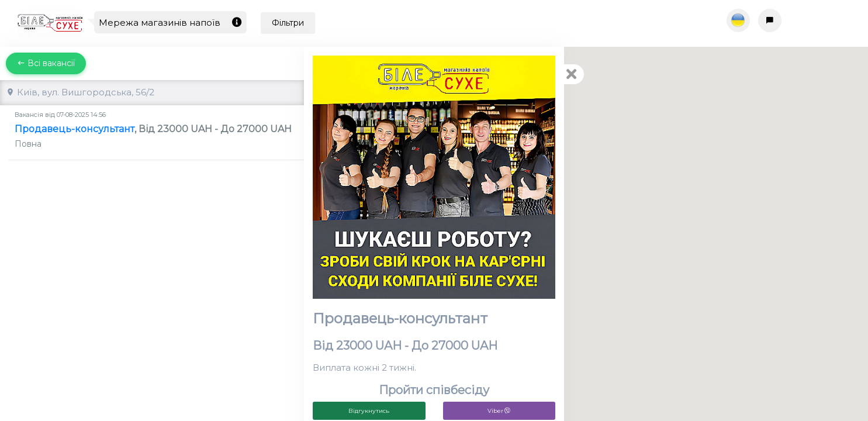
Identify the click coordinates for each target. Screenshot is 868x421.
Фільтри (288, 23)
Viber (499, 411)
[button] (586, 223)
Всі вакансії (46, 63)
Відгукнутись (369, 411)
